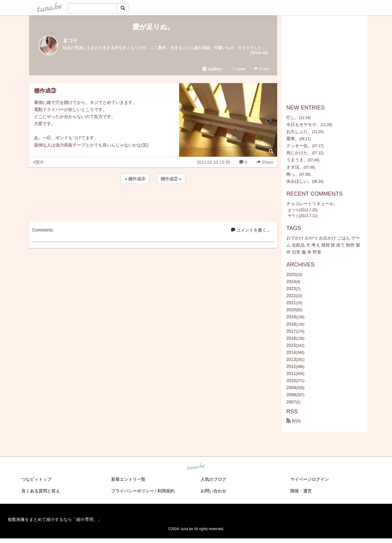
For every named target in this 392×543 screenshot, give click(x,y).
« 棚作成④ (135, 179)
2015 (291, 345)
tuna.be (196, 467)
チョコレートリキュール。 (312, 204)
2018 (291, 324)
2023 (291, 289)
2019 (291, 317)
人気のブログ (213, 479)
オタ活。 (295, 167)
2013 (291, 359)
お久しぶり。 (299, 132)
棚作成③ (45, 91)
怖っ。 (293, 174)
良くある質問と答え (41, 491)
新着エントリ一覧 (128, 479)
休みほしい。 (299, 181)
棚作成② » (171, 179)
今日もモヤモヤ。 (303, 124)
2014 (291, 352)
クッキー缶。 (299, 146)
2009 (291, 388)
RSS (294, 421)
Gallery (212, 69)
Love (238, 69)
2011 (291, 373)
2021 (291, 303)
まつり (70, 40)
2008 (291, 395)
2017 (291, 331)
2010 (291, 380)
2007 (291, 402)
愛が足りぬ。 (153, 27)
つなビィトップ (36, 479)
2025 (291, 274)
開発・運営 (301, 491)
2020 (291, 310)
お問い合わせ (213, 491)
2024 (291, 281)
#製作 (39, 162)
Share (261, 69)
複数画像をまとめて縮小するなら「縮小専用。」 (55, 519)
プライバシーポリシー (133, 491)
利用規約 (166, 491)
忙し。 (293, 117)
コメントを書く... (251, 230)
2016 (291, 338)
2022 (291, 296)
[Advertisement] (153, 202)
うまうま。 (297, 160)
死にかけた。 (299, 153)
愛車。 (293, 139)
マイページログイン (310, 479)
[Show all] (259, 53)
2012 (291, 366)
